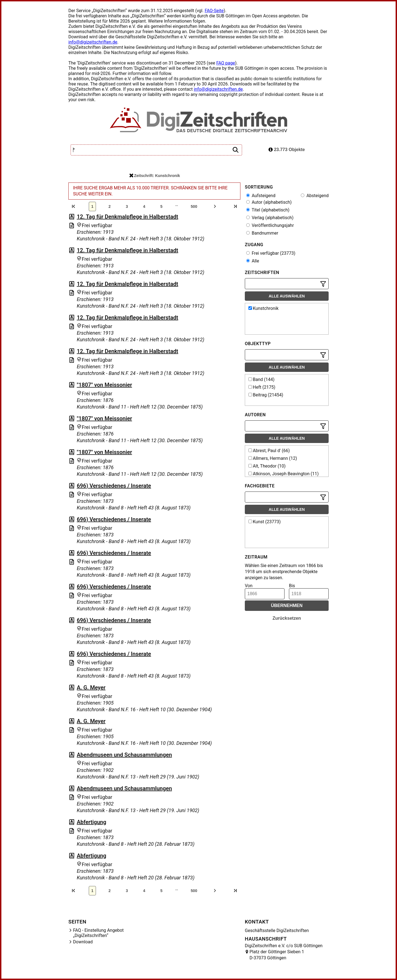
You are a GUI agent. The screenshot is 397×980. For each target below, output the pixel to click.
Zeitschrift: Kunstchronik (155, 176)
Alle (253, 261)
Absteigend (315, 196)
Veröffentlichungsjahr (270, 225)
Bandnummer (262, 233)
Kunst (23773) (265, 522)
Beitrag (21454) (266, 395)
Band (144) (261, 379)
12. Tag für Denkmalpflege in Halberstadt (127, 217)
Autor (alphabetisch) (269, 202)
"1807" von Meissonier (104, 385)
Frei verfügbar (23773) (271, 253)
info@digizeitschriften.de (93, 42)
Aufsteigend (261, 196)
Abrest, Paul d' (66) (269, 451)
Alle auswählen (287, 296)
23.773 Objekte (287, 150)
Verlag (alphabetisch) (270, 218)
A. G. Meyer (91, 688)
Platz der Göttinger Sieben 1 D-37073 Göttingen (277, 955)
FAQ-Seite (214, 11)
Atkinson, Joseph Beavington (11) (284, 474)
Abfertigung (91, 822)
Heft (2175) (262, 387)
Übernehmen (287, 606)
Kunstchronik (263, 308)
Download (83, 942)
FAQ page (226, 63)
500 (194, 206)
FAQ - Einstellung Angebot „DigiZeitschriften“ (98, 933)
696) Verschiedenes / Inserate (114, 486)
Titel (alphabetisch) (268, 210)
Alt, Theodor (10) (267, 466)
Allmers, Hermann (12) (273, 458)
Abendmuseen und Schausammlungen (124, 755)
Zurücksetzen (287, 618)
